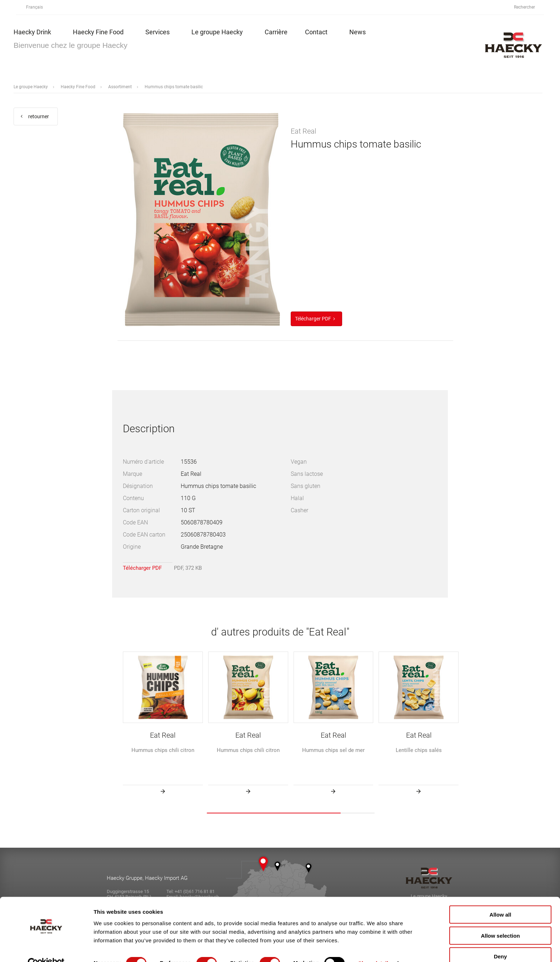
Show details (375, 948)
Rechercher (528, 7)
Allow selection (500, 920)
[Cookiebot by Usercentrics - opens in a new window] (46, 948)
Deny (501, 941)
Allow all (501, 899)
